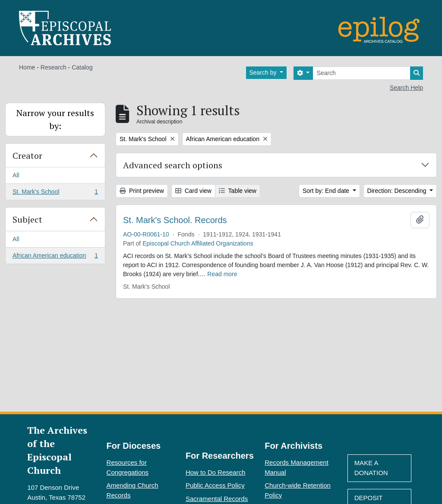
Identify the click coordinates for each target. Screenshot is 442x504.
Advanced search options (173, 165)
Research (54, 67)
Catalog (82, 67)
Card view (193, 191)
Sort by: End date (327, 191)
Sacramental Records (217, 499)
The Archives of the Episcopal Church (57, 450)
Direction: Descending (398, 191)
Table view (238, 191)
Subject (27, 219)
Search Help (406, 88)
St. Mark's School (55, 193)
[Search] (361, 73)
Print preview (142, 191)
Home (27, 67)
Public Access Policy (215, 485)
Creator (27, 156)
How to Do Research (215, 472)
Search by (264, 72)
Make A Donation (371, 468)
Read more (222, 274)
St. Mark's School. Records (175, 220)
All (16, 175)
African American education (55, 257)
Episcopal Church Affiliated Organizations (198, 243)
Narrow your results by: (55, 119)
